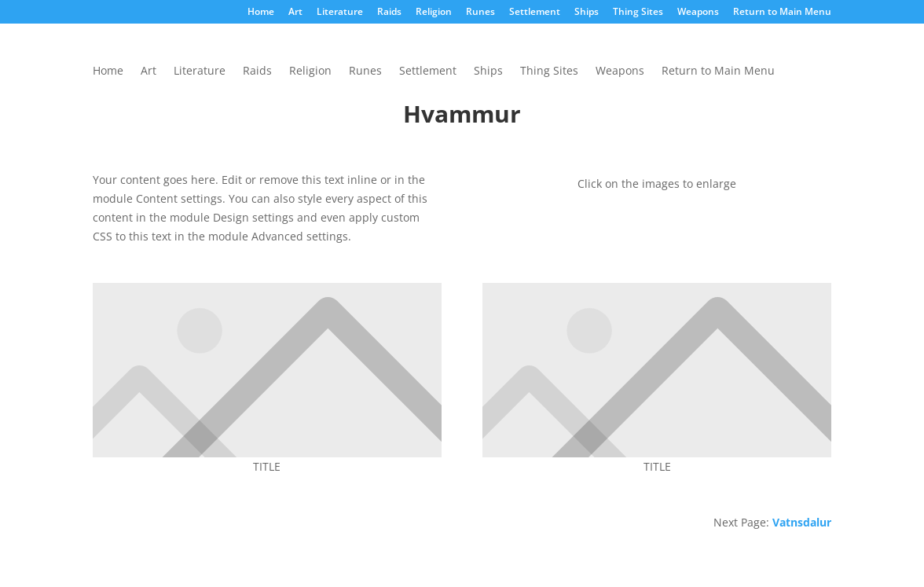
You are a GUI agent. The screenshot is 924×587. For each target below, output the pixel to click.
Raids (389, 13)
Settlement (535, 13)
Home (261, 13)
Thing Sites (638, 13)
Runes (480, 13)
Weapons (698, 13)
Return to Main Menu (782, 13)
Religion (434, 13)
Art (295, 13)
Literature (340, 13)
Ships (587, 13)
